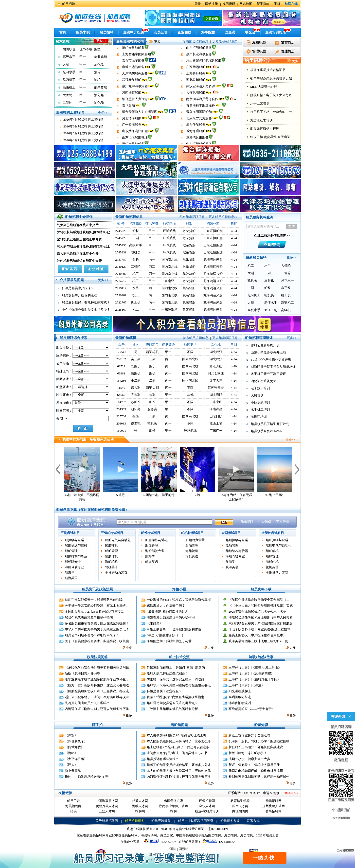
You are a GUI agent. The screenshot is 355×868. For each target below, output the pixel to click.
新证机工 (287, 303)
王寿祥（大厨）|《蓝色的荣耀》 (251, 673)
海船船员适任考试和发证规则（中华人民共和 (261, 617)
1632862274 (160, 842)
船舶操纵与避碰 (76, 545)
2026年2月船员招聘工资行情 (83, 133)
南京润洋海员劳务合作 (202, 109)
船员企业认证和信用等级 (196, 821)
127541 (121, 352)
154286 (121, 381)
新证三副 (271, 310)
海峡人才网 (140, 806)
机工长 (136, 302)
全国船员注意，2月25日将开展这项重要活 (95, 611)
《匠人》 (71, 765)
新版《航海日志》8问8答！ (248, 753)
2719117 (121, 288)
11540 (121, 388)
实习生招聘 (258, 78)
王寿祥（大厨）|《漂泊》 (247, 685)
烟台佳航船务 (196, 135)
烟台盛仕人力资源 (135, 109)
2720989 (121, 295)
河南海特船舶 (132, 103)
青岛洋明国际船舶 (199, 122)
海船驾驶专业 (74, 567)
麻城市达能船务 (133, 77)
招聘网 (140, 811)
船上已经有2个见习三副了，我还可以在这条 (178, 747)
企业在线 (184, 32)
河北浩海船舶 (132, 128)
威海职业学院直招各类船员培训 (273, 367)
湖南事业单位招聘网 (173, 806)
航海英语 (71, 578)
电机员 (136, 252)
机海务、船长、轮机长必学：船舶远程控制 (259, 741)
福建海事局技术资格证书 (268, 95)
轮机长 (252, 280)
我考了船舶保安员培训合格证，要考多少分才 (179, 765)
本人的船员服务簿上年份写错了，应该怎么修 (179, 741)
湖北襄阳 (216, 395)
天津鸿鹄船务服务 (135, 83)
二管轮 (67, 103)
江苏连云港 (216, 388)
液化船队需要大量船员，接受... (272, 70)
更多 (154, 42)
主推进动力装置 (116, 573)
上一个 (58, 469)
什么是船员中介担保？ (78, 288)
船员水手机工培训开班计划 (270, 424)
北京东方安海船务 (199, 128)
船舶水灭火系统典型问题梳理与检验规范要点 (179, 685)
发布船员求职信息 (195, 338)
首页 (63, 32)
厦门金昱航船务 (133, 58)
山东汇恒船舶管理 (135, 51)
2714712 (121, 281)
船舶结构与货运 (76, 556)
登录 (197, 4)
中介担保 (265, 522)
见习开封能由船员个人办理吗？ (87, 703)
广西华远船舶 (196, 77)
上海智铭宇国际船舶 (136, 64)
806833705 (291, 793)
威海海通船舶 (196, 45)
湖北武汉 (216, 352)
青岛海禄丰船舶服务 (201, 115)
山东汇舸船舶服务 (199, 58)
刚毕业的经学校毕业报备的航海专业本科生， (97, 679)
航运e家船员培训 (207, 811)
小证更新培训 (260, 402)
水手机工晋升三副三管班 (268, 374)
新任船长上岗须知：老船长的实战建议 (256, 747)
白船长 (136, 373)
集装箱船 (101, 57)
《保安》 (71, 735)
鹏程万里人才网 (107, 806)
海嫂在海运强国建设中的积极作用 (171, 617)
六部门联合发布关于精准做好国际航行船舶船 (261, 623)
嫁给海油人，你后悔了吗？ (166, 606)
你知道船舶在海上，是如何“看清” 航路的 (176, 667)
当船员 (230, 32)
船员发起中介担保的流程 (80, 295)
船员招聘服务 (135, 821)
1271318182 (218, 842)
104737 (121, 402)
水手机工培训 (260, 410)
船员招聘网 (274, 801)
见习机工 (69, 80)
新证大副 (152, 388)
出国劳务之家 (174, 801)
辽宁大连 (216, 381)
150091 (121, 431)
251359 (121, 409)
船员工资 (73, 801)
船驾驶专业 (73, 562)
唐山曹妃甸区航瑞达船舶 (204, 71)
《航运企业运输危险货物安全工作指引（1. (259, 600)
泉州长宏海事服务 (199, 64)
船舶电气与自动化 (118, 540)
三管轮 (269, 280)
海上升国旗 (73, 771)
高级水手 (69, 57)
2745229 (121, 238)
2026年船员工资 (267, 835)
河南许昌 (216, 409)
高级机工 (69, 87)
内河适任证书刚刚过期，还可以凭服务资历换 (97, 709)
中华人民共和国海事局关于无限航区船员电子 (97, 629)
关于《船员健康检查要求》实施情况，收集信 (97, 641)
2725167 (121, 310)
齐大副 (136, 395)
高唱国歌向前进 (240, 697)
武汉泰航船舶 (132, 90)
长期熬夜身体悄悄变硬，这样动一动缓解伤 (259, 777)
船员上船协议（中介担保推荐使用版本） (257, 635)
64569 (121, 395)
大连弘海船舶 (196, 103)
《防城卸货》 (74, 747)
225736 (121, 416)
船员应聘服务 (161, 821)
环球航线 (169, 231)
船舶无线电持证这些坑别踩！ (168, 673)
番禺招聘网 (274, 811)
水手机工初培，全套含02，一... (272, 137)
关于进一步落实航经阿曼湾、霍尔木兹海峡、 (97, 606)
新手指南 (263, 4)
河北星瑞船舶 (196, 90)
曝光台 (250, 32)
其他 (190, 395)
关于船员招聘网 (107, 821)
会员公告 (161, 32)
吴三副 (136, 359)
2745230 (121, 245)
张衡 (136, 416)
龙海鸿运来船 (213, 259)
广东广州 (216, 431)
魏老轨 (136, 423)
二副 (136, 238)
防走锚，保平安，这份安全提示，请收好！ (177, 679)
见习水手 (69, 72)
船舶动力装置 (195, 540)
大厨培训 (257, 395)
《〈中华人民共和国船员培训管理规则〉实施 (261, 606)
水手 (136, 288)
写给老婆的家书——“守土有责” (251, 709)
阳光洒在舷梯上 (240, 691)
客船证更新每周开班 (265, 345)
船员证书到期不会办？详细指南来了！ (92, 635)
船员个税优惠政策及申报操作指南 (89, 617)
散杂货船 (101, 87)
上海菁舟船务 (196, 83)
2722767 (121, 302)
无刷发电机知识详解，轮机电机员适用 (256, 771)
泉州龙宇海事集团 (135, 96)
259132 (121, 359)
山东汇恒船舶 (213, 231)
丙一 (152, 259)
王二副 (136, 381)
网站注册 (212, 4)
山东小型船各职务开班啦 (268, 352)
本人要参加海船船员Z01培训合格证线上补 (177, 735)
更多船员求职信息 (225, 338)
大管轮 (67, 95)
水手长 (286, 288)
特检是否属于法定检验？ (164, 691)
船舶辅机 (111, 545)
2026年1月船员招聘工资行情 (83, 140)
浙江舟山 (216, 366)
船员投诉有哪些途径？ (163, 759)
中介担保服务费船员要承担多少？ (86, 310)
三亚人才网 (107, 811)
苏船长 (136, 402)
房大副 (136, 388)
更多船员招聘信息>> (223, 217)
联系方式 (253, 821)
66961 (121, 373)
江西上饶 (216, 423)
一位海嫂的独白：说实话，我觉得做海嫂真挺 (179, 600)
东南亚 (169, 281)
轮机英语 (111, 567)
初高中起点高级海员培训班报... (272, 103)
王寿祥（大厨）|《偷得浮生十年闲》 (255, 679)
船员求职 (83, 32)
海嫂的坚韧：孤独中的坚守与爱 (169, 641)
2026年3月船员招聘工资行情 (83, 126)
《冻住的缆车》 (76, 741)
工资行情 (283, 522)
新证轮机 (152, 352)
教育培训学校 (240, 801)
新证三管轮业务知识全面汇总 (249, 735)
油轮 (97, 72)
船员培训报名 (276, 32)
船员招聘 (69, 4)
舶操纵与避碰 (74, 540)
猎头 (73, 811)
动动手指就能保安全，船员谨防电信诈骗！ (95, 600)
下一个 (297, 469)
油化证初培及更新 (264, 381)
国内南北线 (169, 259)
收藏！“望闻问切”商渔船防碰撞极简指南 (175, 697)
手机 (277, 4)
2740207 (121, 274)
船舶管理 (71, 551)
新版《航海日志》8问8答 (82, 673)
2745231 (121, 252)
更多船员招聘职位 (225, 42)
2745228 (121, 231)
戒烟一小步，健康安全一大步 (249, 759)
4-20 (234, 366)
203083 (121, 423)
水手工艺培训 (260, 129)
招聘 (174, 811)
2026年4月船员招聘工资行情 (83, 119)
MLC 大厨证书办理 (264, 112)
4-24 (234, 352)
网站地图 (246, 4)
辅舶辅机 (111, 556)
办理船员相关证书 (263, 87)
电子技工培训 (260, 388)
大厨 (251, 303)
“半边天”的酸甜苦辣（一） (166, 635)
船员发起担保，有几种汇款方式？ (86, 302)
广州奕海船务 (132, 135)
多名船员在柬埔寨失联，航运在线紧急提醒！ (97, 623)
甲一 (83, 57)
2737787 (121, 259)
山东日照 (216, 416)
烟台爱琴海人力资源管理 (140, 122)
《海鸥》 (71, 753)
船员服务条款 (230, 821)
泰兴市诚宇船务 (133, 71)
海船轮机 (111, 562)
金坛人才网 (207, 806)
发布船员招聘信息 (195, 42)
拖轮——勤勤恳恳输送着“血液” (87, 777)
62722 (121, 366)
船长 (136, 231)
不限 (190, 352)
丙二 (152, 267)
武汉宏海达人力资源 (201, 96)
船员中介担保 (134, 32)
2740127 (121, 267)
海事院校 (208, 32)
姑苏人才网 (140, 801)
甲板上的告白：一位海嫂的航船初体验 (174, 629)
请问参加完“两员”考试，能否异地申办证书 (177, 753)
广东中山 (216, 402)
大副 (66, 64)
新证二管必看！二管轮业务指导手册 (254, 765)
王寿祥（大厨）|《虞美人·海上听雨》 (255, 667)
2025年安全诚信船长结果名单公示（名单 (257, 611)
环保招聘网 (207, 801)
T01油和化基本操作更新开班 (271, 360)
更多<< (103, 113)
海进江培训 (259, 417)
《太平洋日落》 (76, 759)
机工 (136, 274)
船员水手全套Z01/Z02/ (266, 431)
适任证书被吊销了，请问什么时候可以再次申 (97, 697)
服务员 (152, 409)
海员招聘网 (73, 806)
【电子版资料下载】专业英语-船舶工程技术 (259, 629)
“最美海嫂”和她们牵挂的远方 (167, 611)
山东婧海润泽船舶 (135, 45)
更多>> (292, 338)
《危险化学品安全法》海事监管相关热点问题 (97, 667)
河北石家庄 (216, 373)
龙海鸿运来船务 (197, 51)
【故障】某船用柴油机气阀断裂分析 (172, 709)
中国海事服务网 (107, 801)
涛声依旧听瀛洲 (240, 703)
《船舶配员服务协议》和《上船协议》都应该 (97, 691)
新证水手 (271, 303)
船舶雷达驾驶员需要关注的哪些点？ (172, 703)
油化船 (99, 64)
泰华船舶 (128, 115)
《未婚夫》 (155, 623)
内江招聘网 (240, 811)
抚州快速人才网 (274, 806)
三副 (267, 273)
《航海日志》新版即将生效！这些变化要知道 (97, 685)
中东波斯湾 (169, 310)
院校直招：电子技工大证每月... (272, 120)
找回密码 (229, 4)
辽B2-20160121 (218, 829)
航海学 (70, 573)
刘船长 (136, 366)
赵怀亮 (136, 409)
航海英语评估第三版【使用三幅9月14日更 (258, 641)
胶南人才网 (240, 806)
